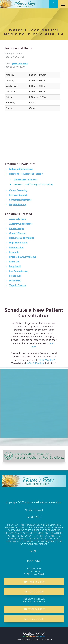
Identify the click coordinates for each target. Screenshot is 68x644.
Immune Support (18, 195)
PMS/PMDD (15, 281)
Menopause (15, 276)
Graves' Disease (17, 233)
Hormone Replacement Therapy (26, 174)
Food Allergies (17, 228)
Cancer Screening (18, 190)
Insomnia (14, 252)
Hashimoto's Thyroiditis (22, 238)
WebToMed (47, 640)
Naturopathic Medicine (21, 169)
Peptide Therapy (18, 204)
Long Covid (15, 266)
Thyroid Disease (18, 285)
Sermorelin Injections (20, 200)
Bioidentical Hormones (26, 180)
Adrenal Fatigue (18, 219)
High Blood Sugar (18, 243)
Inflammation (16, 247)
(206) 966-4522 (46, 360)
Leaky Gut (14, 262)
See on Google (34, 592)
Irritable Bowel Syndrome (23, 257)
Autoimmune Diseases (21, 224)
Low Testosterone (19, 271)
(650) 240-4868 (20, 64)
